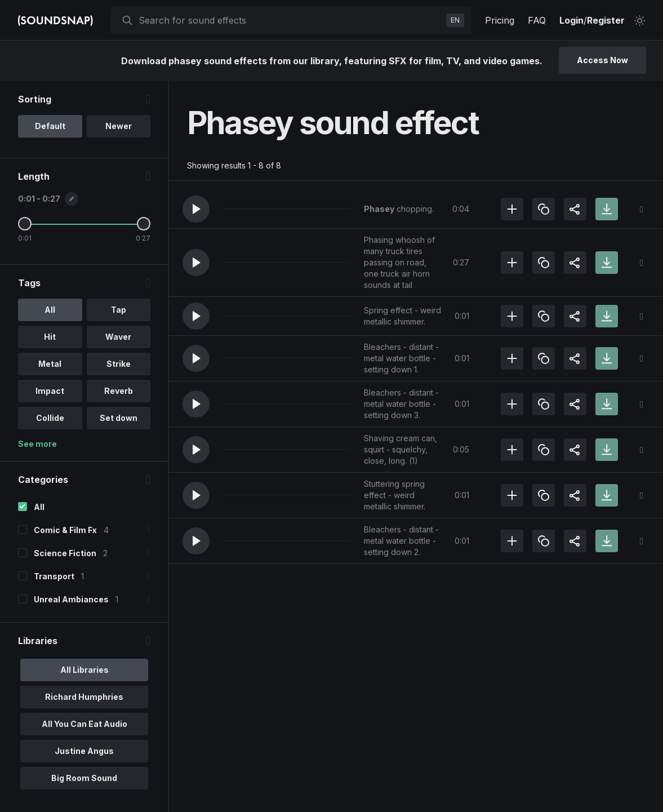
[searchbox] (290, 20)
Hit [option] (50, 337)
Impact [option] (50, 391)
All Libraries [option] (84, 670)
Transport (54, 576)
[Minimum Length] (25, 224)
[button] (196, 209)
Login (571, 20)
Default (50, 126)
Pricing (500, 20)
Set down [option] (119, 418)
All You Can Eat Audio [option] (84, 724)
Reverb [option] (119, 391)
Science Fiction (65, 553)
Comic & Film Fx (65, 530)
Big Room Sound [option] (84, 778)
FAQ (537, 20)
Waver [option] (118, 337)
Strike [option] (119, 364)
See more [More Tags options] (37, 444)
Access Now (602, 60)
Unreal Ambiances (71, 599)
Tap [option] (119, 310)
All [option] (50, 310)
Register (606, 20)
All (39, 507)
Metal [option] (50, 364)
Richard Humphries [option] (84, 697)
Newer (119, 126)
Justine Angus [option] (84, 751)
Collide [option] (50, 418)
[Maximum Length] (144, 224)
